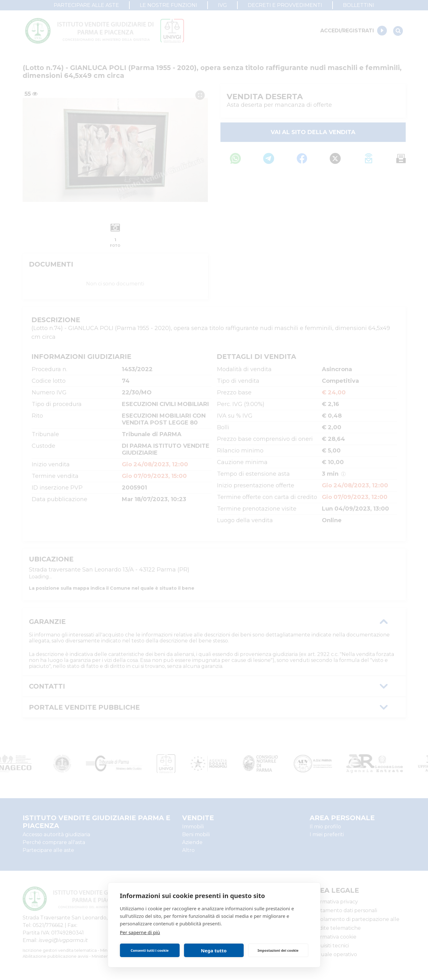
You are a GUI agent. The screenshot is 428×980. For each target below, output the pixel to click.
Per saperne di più (140, 932)
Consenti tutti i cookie (150, 950)
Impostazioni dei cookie (278, 950)
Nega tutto (214, 950)
